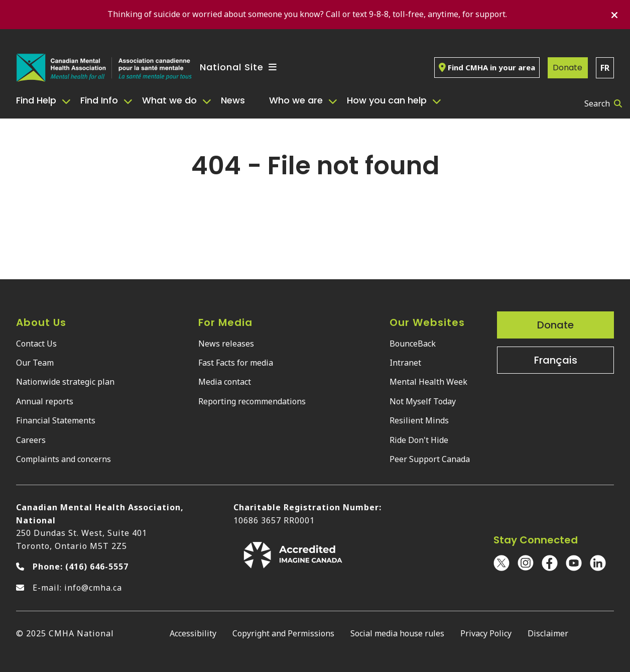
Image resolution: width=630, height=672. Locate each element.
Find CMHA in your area (487, 67)
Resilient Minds (419, 420)
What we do (169, 100)
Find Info (99, 100)
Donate (568, 68)
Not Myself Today (423, 401)
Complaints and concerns (64, 459)
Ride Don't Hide (419, 440)
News (233, 100)
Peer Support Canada (430, 459)
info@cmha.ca (93, 588)
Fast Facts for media (236, 363)
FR (605, 68)
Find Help (36, 100)
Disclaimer (548, 633)
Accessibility (193, 633)
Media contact (225, 382)
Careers (31, 440)
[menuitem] (44, 100)
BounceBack (413, 344)
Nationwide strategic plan (65, 382)
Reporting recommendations (252, 401)
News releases (226, 344)
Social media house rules (397, 633)
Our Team (35, 363)
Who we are (296, 100)
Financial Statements (56, 420)
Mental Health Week (428, 382)
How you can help (387, 100)
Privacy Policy (486, 633)
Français (556, 360)
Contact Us (36, 344)
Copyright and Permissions (283, 633)
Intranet (405, 363)
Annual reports (45, 401)
